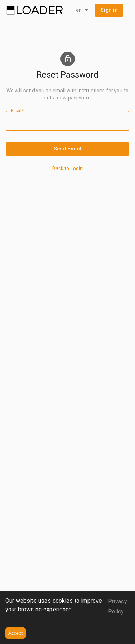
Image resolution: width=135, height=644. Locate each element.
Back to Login (68, 168)
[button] (109, 10)
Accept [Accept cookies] (15, 633)
